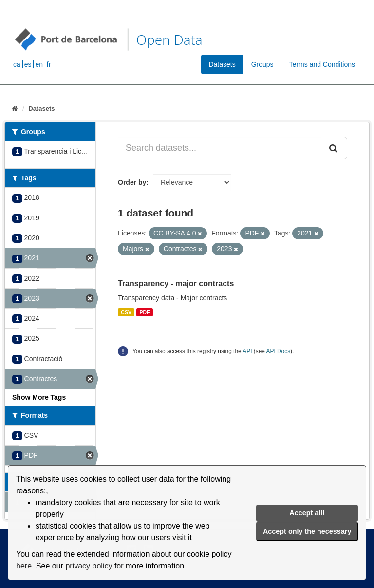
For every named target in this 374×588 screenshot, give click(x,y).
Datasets (222, 64)
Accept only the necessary (307, 531)
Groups (262, 64)
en (39, 64)
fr (49, 64)
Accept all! (307, 513)
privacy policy (89, 566)
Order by (132, 182)
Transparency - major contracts (176, 284)
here (24, 566)
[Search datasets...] (220, 148)
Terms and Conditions (322, 64)
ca (17, 64)
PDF (144, 312)
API (247, 351)
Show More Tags (39, 397)
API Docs (279, 351)
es (28, 64)
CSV (126, 312)
